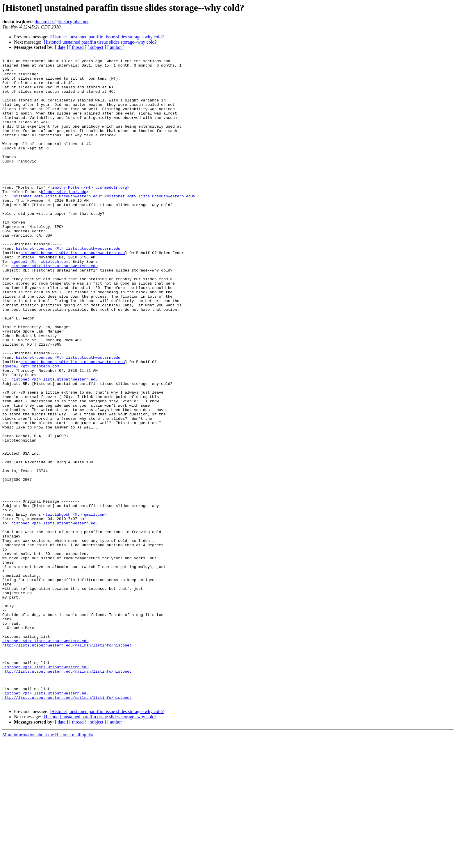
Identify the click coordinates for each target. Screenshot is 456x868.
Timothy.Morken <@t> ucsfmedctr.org (89, 213)
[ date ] (62, 47)
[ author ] (116, 47)
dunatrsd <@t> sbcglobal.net (62, 22)
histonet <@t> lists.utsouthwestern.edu (57, 224)
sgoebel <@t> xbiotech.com (40, 302)
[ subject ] (97, 47)
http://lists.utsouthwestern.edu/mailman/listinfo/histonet (67, 763)
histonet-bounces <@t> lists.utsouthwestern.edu (68, 287)
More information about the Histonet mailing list (48, 863)
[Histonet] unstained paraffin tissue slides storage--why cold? (107, 37)
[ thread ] (78, 47)
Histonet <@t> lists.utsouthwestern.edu (45, 758)
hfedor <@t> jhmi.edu (64, 219)
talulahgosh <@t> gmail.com (75, 606)
